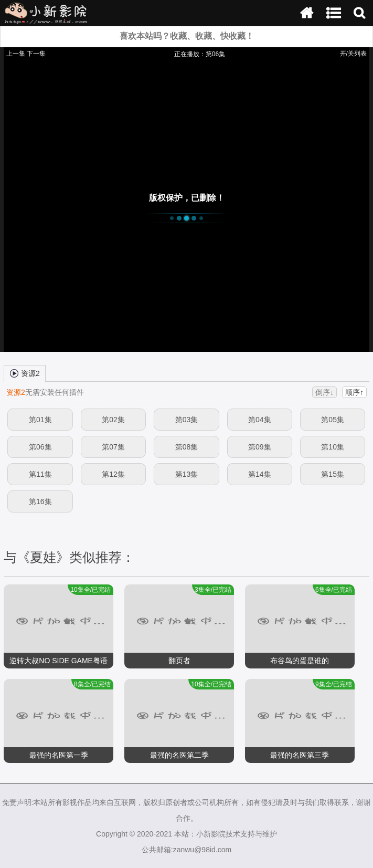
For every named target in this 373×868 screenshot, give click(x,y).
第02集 (113, 420)
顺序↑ (354, 392)
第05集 (333, 420)
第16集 (40, 501)
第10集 (333, 447)
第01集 (40, 420)
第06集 (40, 447)
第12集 (113, 474)
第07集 (113, 447)
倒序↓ (324, 392)
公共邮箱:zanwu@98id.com (186, 850)
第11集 (40, 474)
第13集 (187, 474)
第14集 (260, 474)
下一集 (36, 54)
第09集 (260, 447)
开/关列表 (353, 54)
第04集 (260, 420)
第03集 (187, 420)
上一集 (16, 54)
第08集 (187, 447)
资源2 (25, 373)
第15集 (333, 474)
